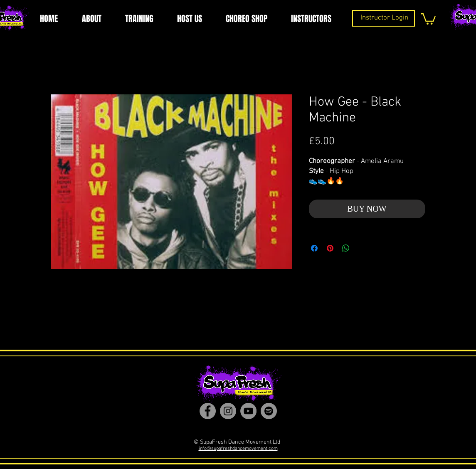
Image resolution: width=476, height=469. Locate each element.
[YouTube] (248, 411)
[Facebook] (208, 411)
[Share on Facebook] (314, 248)
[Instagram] (228, 411)
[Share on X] (362, 248)
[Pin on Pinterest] (330, 248)
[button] (428, 18)
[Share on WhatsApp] (346, 248)
